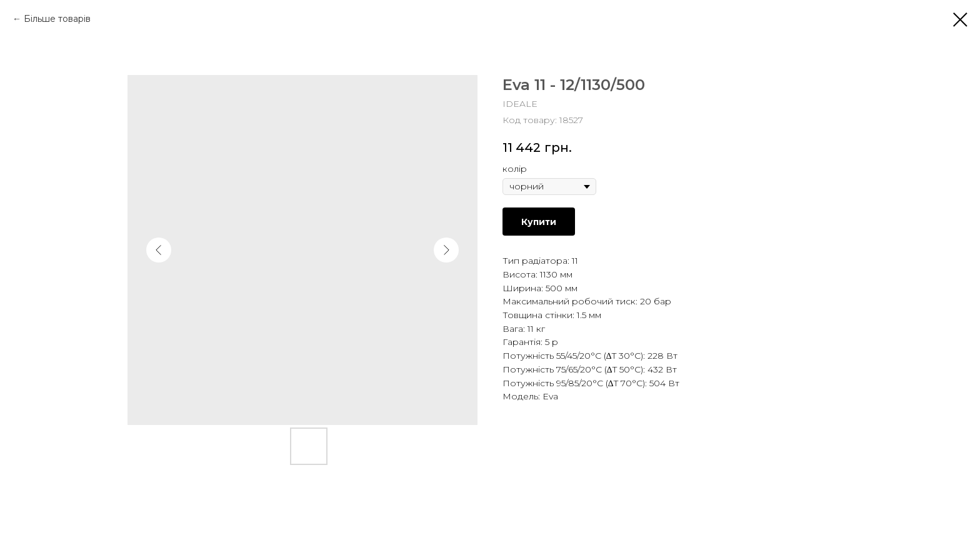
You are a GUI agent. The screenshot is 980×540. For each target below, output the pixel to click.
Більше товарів (57, 19)
